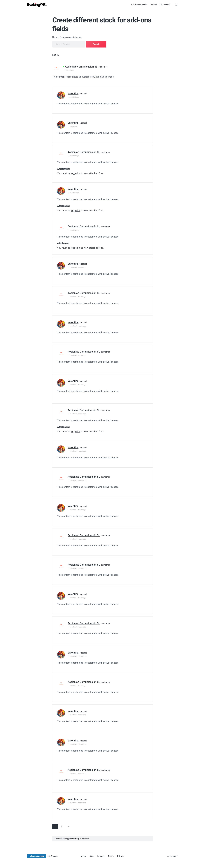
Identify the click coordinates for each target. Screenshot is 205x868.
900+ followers (52, 855)
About (83, 855)
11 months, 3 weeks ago (77, 325)
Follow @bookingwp (37, 855)
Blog (90, 855)
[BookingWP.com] (37, 6)
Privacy (117, 855)
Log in (55, 54)
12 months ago (68, 69)
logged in (76, 173)
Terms (108, 855)
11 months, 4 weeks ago (77, 266)
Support (99, 855)
